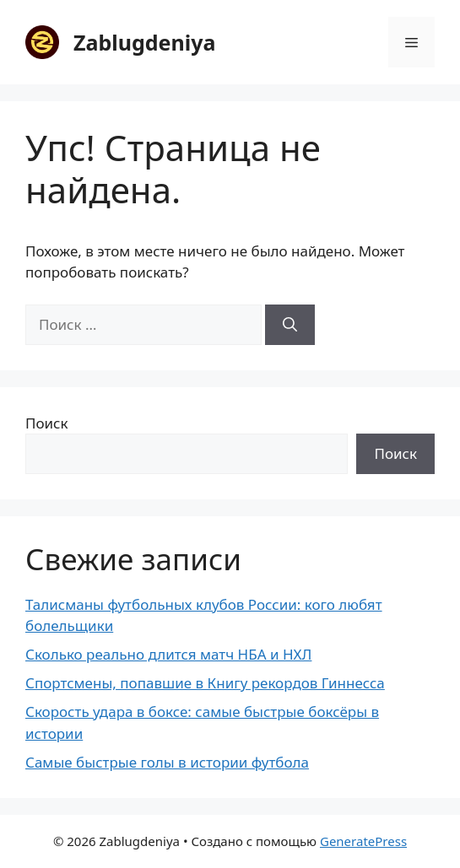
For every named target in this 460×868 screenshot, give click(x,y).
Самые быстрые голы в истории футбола (167, 762)
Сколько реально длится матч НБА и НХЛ (168, 654)
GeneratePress (363, 841)
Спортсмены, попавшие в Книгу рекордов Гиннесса (205, 683)
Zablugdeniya (144, 42)
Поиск (47, 423)
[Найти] (290, 325)
